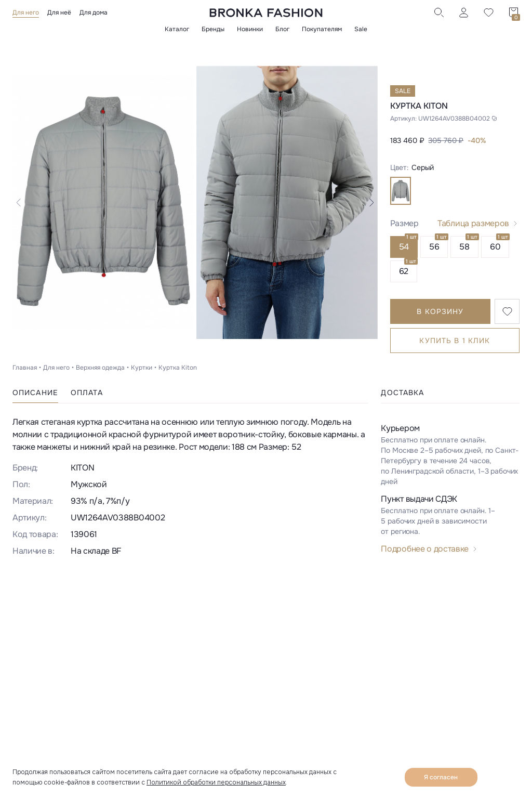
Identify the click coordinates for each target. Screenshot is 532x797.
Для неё (59, 12)
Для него (26, 12)
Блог (282, 29)
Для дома (94, 12)
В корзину (440, 311)
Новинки (250, 29)
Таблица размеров (473, 223)
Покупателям (322, 29)
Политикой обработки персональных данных (216, 782)
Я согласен (441, 777)
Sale (361, 29)
